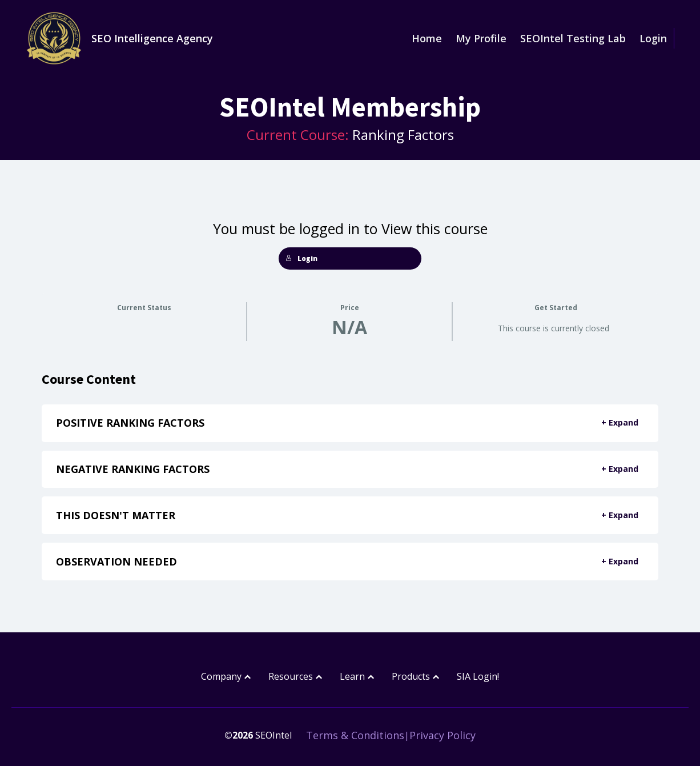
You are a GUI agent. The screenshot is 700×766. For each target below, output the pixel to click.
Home (427, 38)
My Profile (481, 38)
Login (653, 38)
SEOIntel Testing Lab (573, 38)
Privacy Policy (442, 735)
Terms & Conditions (355, 735)
